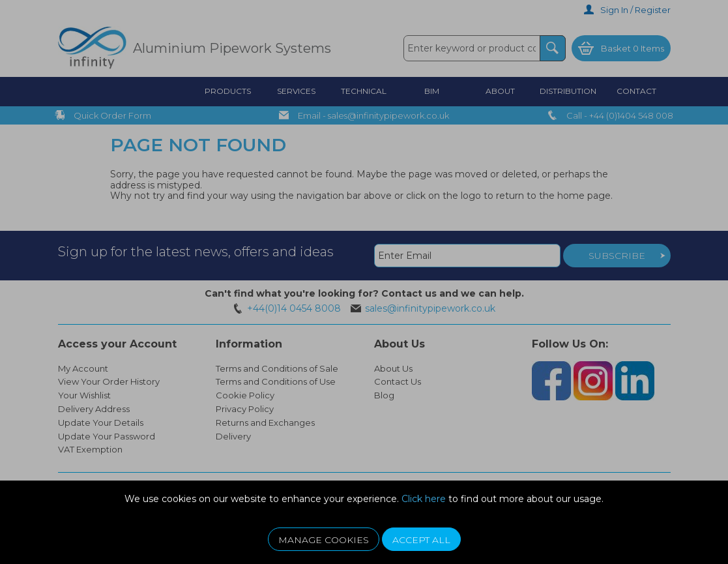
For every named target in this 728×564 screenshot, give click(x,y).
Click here (424, 499)
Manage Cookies (324, 540)
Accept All (421, 540)
